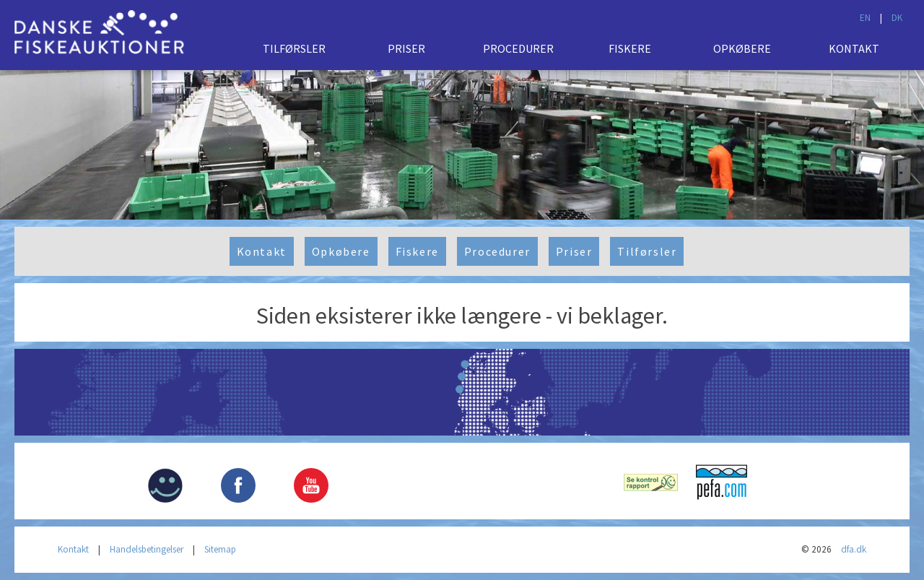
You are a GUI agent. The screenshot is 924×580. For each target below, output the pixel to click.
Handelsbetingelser (147, 549)
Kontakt (854, 48)
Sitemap (220, 549)
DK (897, 18)
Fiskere (630, 48)
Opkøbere (742, 48)
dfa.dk (854, 549)
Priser (406, 48)
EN (865, 18)
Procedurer (518, 48)
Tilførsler (294, 48)
